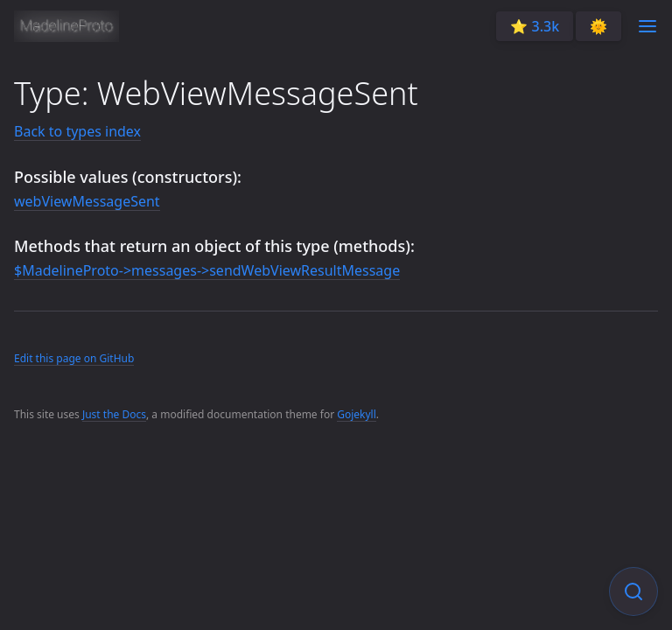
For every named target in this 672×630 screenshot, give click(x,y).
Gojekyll (357, 414)
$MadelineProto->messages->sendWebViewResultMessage (207, 270)
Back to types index (77, 131)
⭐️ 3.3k (535, 26)
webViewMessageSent (87, 201)
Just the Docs (114, 414)
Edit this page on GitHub (74, 358)
